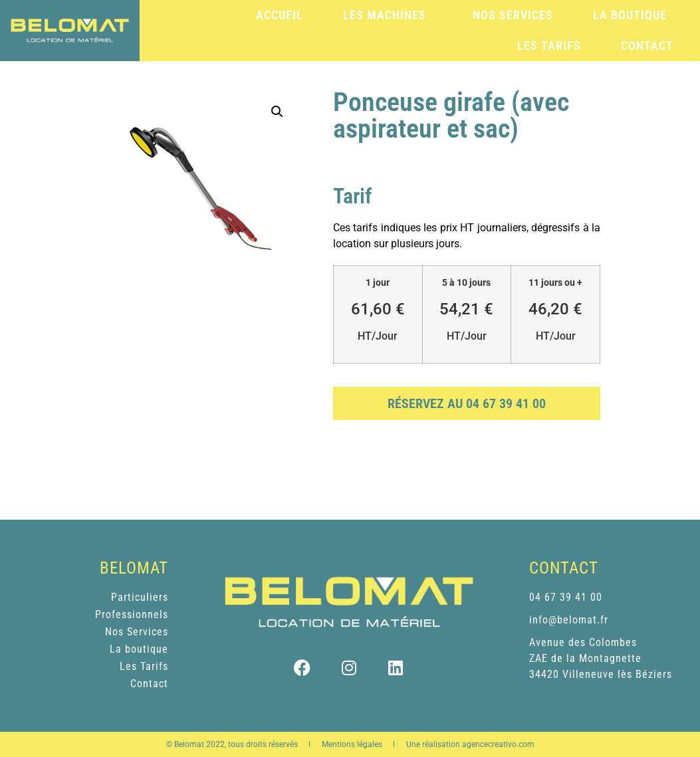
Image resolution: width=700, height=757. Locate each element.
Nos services (513, 15)
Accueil (280, 15)
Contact (647, 46)
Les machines (388, 15)
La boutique (630, 15)
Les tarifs (549, 46)
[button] (277, 112)
